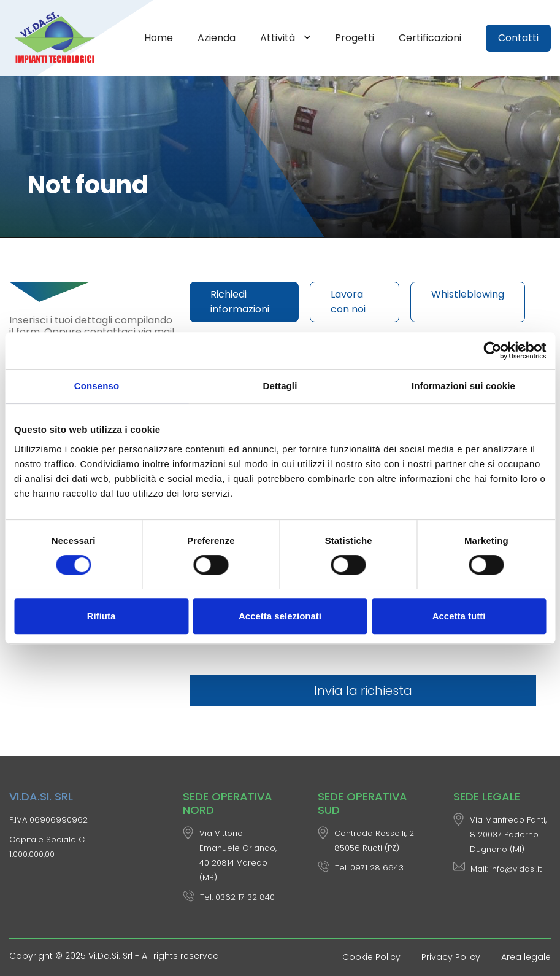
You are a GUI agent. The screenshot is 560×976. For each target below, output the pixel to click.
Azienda (217, 38)
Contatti (518, 38)
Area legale (526, 957)
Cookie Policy (371, 957)
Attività (279, 38)
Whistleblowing (468, 294)
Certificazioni (430, 38)
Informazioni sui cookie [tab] (463, 386)
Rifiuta (102, 616)
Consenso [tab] (97, 386)
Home (159, 38)
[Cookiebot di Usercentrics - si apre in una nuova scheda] (492, 351)
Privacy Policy (451, 957)
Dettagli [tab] (280, 386)
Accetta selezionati (280, 616)
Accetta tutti (459, 616)
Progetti (355, 38)
